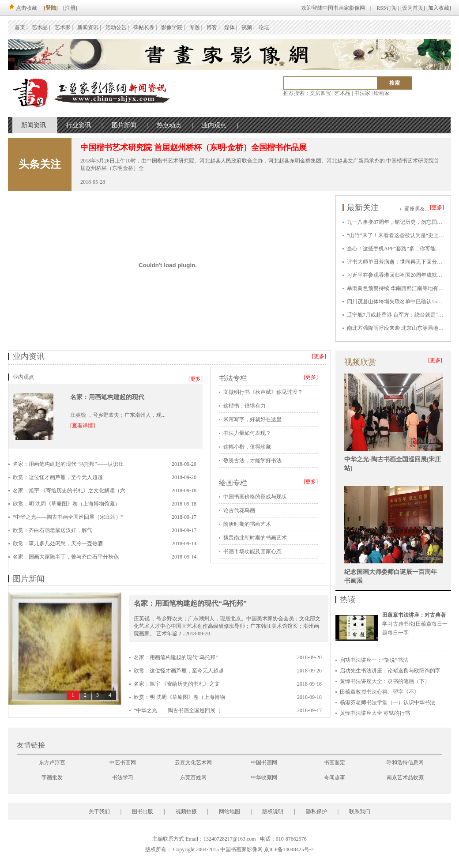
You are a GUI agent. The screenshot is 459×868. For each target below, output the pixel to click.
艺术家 (63, 27)
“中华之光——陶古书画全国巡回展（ (177, 710)
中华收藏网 (264, 777)
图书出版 (143, 811)
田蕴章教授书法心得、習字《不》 (380, 692)
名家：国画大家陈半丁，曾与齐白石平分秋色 (66, 557)
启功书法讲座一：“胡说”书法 (374, 660)
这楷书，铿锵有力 (245, 406)
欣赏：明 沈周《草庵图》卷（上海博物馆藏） (66, 504)
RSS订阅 (386, 8)
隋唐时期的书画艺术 (247, 524)
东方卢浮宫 (52, 762)
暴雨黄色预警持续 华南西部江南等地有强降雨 (401, 288)
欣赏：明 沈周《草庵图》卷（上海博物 (179, 697)
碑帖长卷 (144, 27)
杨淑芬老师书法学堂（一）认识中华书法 (388, 702)
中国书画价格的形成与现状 (255, 497)
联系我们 (360, 811)
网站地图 (229, 811)
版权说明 (273, 811)
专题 (195, 27)
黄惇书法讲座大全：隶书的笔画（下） (385, 681)
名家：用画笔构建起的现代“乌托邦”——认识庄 (68, 464)
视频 (247, 27)
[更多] (437, 208)
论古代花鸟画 (239, 510)
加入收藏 (439, 8)
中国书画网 (264, 762)
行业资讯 (79, 125)
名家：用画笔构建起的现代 (107, 397)
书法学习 (123, 777)
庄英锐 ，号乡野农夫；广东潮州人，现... (118, 415)
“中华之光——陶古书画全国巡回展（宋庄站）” (68, 517)
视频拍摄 (186, 811)
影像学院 (172, 27)
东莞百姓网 (193, 777)
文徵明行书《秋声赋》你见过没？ (263, 392)
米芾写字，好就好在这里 (252, 419)
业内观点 (214, 125)
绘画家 (382, 93)
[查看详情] (83, 426)
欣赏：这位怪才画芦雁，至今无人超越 (58, 477)
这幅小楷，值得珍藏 (247, 447)
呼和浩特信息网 (405, 762)
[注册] (70, 8)
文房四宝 (320, 93)
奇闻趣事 (335, 777)
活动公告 (116, 27)
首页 (20, 27)
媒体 (229, 27)
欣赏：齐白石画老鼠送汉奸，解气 (53, 530)
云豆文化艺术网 (193, 762)
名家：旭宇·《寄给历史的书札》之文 (177, 684)
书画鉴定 (335, 762)
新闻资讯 (88, 27)
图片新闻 (124, 125)
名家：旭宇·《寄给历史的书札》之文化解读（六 (69, 491)
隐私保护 (316, 811)
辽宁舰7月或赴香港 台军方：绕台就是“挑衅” (399, 315)
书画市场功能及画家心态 (252, 551)
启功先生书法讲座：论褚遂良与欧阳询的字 (390, 671)
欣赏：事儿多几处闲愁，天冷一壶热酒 (58, 543)
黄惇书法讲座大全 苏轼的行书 (375, 713)
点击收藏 (23, 8)
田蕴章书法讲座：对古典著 (414, 615)
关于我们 (99, 811)
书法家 (362, 93)
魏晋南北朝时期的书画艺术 (255, 538)
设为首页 (413, 8)
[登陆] (51, 8)
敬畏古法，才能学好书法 (252, 460)
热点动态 (169, 125)
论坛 (264, 27)
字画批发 (52, 777)
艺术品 (40, 27)
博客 (212, 27)
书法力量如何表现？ (247, 433)
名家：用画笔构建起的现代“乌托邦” (190, 603)
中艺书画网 (123, 762)
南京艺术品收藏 (405, 777)
